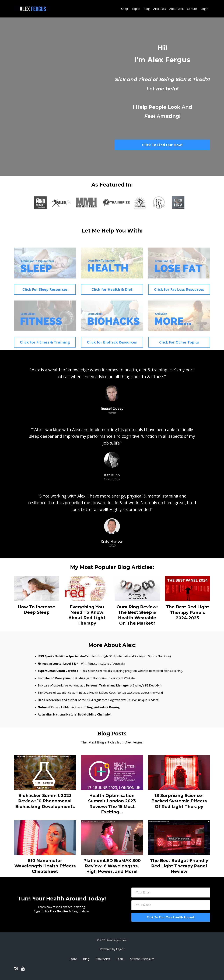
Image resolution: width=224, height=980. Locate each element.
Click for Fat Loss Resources (179, 289)
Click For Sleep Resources (45, 289)
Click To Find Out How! (162, 145)
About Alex (176, 9)
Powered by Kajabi (112, 949)
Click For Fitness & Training (45, 342)
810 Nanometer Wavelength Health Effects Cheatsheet (45, 866)
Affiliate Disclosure (142, 959)
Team (120, 959)
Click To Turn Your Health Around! (171, 917)
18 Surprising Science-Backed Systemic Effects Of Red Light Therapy (179, 801)
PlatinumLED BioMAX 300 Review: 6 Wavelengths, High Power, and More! (112, 866)
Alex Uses (160, 9)
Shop (125, 9)
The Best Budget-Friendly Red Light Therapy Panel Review (179, 866)
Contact (192, 9)
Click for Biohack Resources (112, 342)
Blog (147, 9)
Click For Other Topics (179, 342)
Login (204, 9)
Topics (136, 9)
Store (73, 959)
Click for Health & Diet (112, 289)
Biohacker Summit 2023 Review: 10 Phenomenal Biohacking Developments (45, 801)
